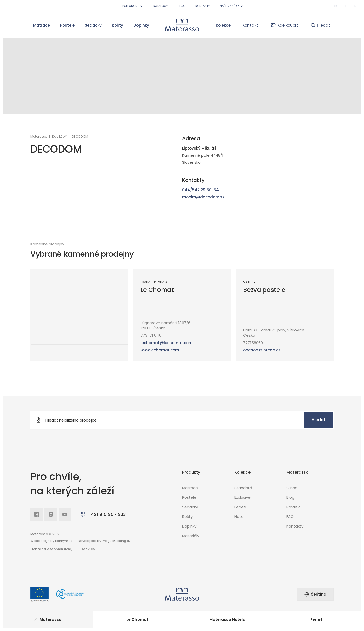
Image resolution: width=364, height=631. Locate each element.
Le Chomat (157, 290)
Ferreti (240, 507)
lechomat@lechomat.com (167, 343)
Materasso (39, 137)
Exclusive (242, 497)
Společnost (132, 6)
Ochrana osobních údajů (52, 549)
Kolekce (223, 25)
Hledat (318, 420)
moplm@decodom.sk (203, 197)
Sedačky (93, 25)
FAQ (290, 517)
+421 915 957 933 (103, 514)
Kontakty (203, 6)
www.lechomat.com (160, 350)
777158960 (253, 343)
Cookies (87, 549)
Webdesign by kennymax (51, 541)
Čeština (315, 594)
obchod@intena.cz (262, 350)
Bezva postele (264, 290)
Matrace (41, 25)
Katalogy (161, 6)
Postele (67, 25)
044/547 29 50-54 (200, 190)
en (355, 6)
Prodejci (294, 507)
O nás (292, 488)
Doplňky (141, 25)
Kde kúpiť (59, 137)
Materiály (191, 536)
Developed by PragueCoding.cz (104, 541)
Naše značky (232, 6)
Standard (243, 488)
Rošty (118, 25)
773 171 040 (151, 335)
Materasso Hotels (227, 619)
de (345, 6)
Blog (182, 6)
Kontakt (250, 25)
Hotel (239, 517)
